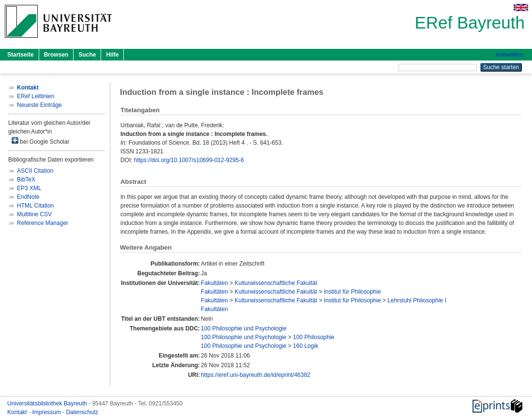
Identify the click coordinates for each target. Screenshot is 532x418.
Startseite (21, 55)
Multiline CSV (34, 214)
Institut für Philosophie (353, 292)
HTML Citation (35, 206)
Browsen (56, 55)
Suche (87, 55)
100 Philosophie (314, 337)
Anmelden (509, 55)
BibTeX (26, 179)
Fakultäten (214, 283)
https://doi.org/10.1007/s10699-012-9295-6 (189, 160)
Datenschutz (82, 412)
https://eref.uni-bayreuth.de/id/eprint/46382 (255, 375)
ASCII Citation (35, 171)
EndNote (28, 197)
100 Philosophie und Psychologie (244, 328)
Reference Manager (43, 223)
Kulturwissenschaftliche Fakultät (276, 283)
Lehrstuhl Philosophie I (417, 300)
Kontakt (18, 412)
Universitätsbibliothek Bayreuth (48, 403)
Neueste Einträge (39, 105)
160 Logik (306, 346)
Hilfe (112, 55)
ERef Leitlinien (36, 96)
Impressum (47, 412)
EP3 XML (29, 188)
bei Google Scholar (40, 141)
